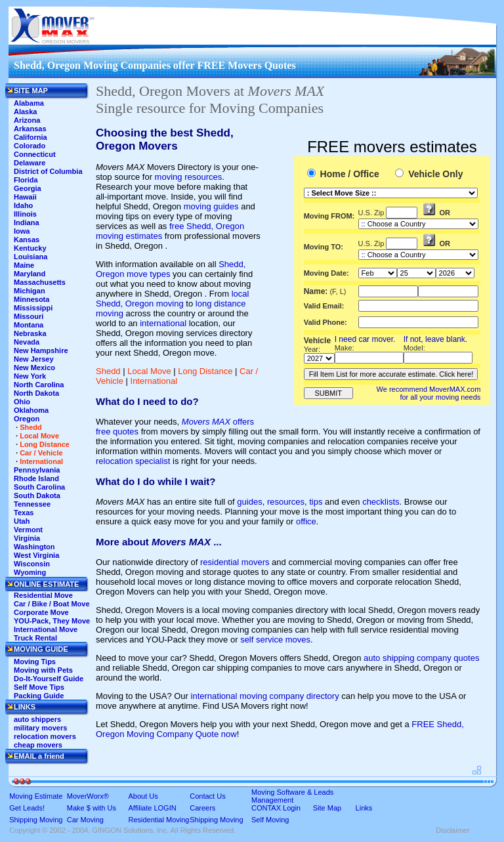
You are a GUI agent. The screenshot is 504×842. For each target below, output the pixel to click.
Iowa (22, 231)
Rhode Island (36, 478)
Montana (29, 325)
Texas (24, 513)
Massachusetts (40, 282)
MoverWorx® (88, 796)
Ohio (22, 402)
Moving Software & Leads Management (292, 796)
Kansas (27, 240)
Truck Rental (35, 638)
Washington (34, 547)
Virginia (27, 538)
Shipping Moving (36, 820)
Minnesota (31, 299)
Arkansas (30, 129)
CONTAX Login (276, 808)
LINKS (25, 707)
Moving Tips (35, 662)
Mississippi (33, 308)
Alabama (29, 103)
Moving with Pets (43, 670)
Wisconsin (32, 564)
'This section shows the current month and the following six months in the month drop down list (378, 273)
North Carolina (39, 385)
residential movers (235, 562)
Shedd (108, 371)
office (306, 521)
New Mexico (34, 368)
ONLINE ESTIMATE (46, 584)
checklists (381, 502)
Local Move (149, 371)
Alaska (25, 112)
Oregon (27, 419)
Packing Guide (39, 696)
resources (286, 502)
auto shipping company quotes (421, 658)
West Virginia (36, 555)
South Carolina (39, 487)
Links (364, 808)
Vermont (28, 530)
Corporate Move (41, 612)
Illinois (25, 214)
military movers (40, 728)
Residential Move (43, 595)
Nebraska (30, 333)
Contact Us (207, 796)
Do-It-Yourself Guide (49, 679)
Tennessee (32, 504)
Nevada (27, 342)
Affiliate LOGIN (153, 808)
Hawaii (25, 197)
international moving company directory (265, 696)
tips (316, 502)
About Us (143, 796)
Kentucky (30, 248)
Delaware (30, 163)
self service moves (275, 640)
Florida (26, 180)
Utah (22, 521)
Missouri (29, 316)
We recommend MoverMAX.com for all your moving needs (429, 393)
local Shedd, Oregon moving (172, 299)
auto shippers (37, 719)
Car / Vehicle (41, 453)
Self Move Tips (39, 687)
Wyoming (30, 572)
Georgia (28, 188)
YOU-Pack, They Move (52, 621)
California (31, 137)
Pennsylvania (37, 470)
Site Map (327, 808)
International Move (46, 629)
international (163, 323)
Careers (202, 808)
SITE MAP (31, 91)
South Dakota (37, 495)
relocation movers (45, 736)
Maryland (30, 274)
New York (30, 376)
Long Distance (205, 371)
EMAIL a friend (39, 756)
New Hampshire (41, 350)
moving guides (211, 206)
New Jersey (34, 359)
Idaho (23, 205)
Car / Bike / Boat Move (52, 604)
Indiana (27, 222)
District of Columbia (48, 171)
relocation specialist (133, 461)
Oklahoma (31, 410)
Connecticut (35, 154)
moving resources (189, 177)
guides (249, 502)
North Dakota (36, 393)
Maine (24, 265)
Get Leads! (27, 808)
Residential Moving (159, 820)
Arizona (27, 120)
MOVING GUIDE (41, 649)
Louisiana (31, 257)
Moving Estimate (36, 796)
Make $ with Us (92, 808)
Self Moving (270, 820)
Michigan (30, 291)
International (154, 381)
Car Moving (85, 820)
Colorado (30, 146)
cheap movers (38, 745)
